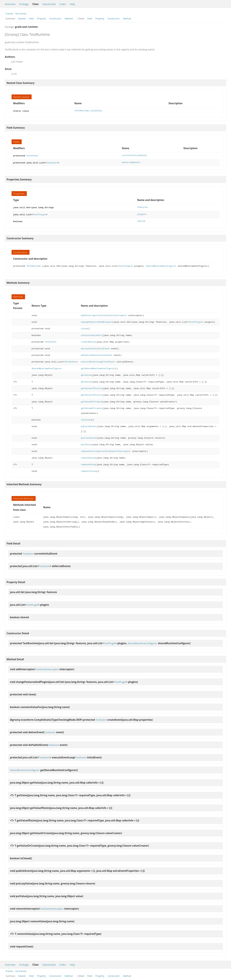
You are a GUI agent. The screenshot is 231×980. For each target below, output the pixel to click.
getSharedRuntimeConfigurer (98, 367)
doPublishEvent (90, 353)
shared (141, 220)
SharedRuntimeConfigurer (161, 264)
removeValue (88, 456)
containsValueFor (91, 333)
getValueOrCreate (91, 400)
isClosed (86, 418)
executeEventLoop (91, 360)
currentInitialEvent (134, 155)
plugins (142, 213)
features (142, 206)
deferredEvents (131, 162)
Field (31, 19)
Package (24, 4)
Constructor (55, 19)
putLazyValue (89, 436)
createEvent (88, 340)
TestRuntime (34, 264)
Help (72, 4)
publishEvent (89, 425)
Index (63, 4)
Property (41, 19)
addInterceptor (90, 314)
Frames (9, 14)
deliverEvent (89, 347)
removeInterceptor (92, 449)
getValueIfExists (91, 387)
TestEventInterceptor (114, 314)
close (84, 327)
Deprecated (49, 4)
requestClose (89, 469)
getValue (86, 373)
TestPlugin (39, 213)
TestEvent (32, 155)
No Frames (21, 14)
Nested (22, 19)
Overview (10, 4)
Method (69, 19)
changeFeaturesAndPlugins (97, 320)
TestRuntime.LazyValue (88, 111)
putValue (86, 443)
